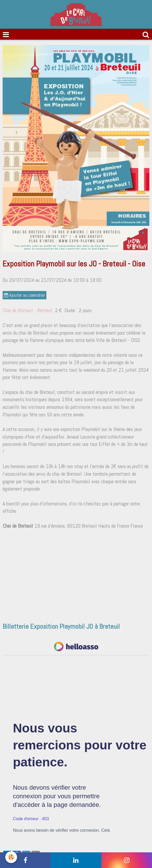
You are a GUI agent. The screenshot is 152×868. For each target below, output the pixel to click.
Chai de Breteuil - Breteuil (28, 310)
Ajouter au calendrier (25, 295)
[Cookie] (11, 857)
